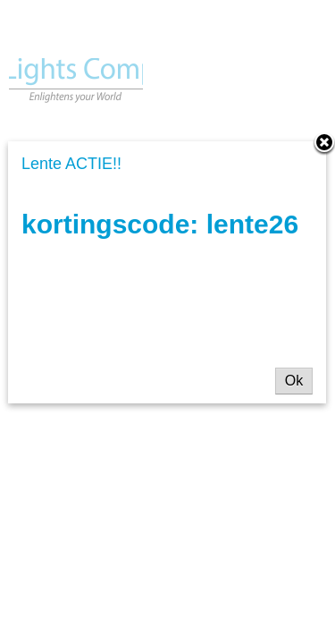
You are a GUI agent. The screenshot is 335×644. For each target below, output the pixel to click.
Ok (294, 381)
